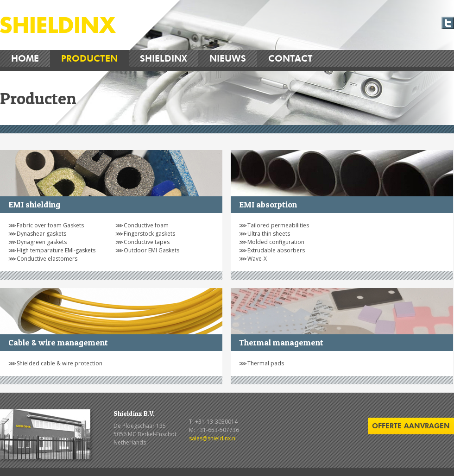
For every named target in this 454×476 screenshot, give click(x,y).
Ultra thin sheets (269, 234)
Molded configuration (276, 242)
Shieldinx (164, 58)
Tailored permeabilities (278, 225)
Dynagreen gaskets (42, 242)
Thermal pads (266, 363)
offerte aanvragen (411, 426)
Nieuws (228, 58)
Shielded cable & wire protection (60, 363)
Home (25, 58)
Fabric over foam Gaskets (50, 225)
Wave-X (257, 259)
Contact (290, 58)
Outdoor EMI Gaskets (151, 250)
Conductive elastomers (47, 259)
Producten (89, 58)
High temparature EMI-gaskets (56, 250)
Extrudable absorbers (276, 250)
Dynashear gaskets (41, 234)
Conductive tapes (147, 242)
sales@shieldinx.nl (213, 438)
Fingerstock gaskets (149, 234)
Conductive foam (146, 225)
